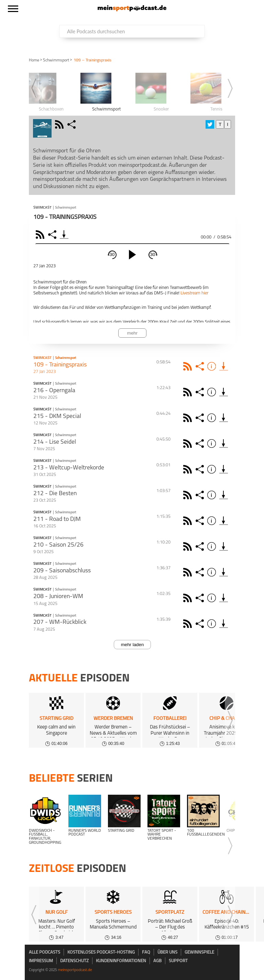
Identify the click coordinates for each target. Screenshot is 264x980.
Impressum (41, 961)
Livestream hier (194, 293)
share (72, 124)
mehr (132, 333)
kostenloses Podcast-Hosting (101, 952)
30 (112, 254)
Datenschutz (74, 961)
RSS (41, 235)
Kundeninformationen (121, 961)
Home (34, 60)
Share (53, 235)
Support (178, 961)
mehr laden (133, 645)
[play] (132, 255)
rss (60, 124)
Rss (189, 366)
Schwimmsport (56, 60)
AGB (157, 961)
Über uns (167, 952)
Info (213, 366)
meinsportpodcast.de (75, 970)
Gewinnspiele (199, 952)
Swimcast (42, 208)
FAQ (146, 952)
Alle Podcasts (45, 952)
